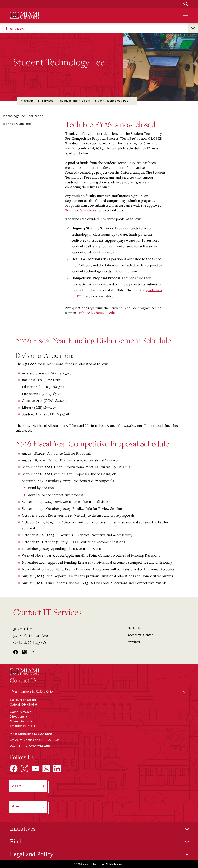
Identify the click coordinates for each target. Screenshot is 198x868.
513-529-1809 (42, 734)
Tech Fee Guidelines (81, 210)
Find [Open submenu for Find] (16, 841)
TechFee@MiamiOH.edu (96, 313)
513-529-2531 (49, 740)
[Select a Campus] (99, 692)
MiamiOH (27, 101)
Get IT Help (135, 628)
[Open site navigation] (185, 15)
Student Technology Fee (112, 101)
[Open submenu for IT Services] (193, 28)
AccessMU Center (140, 635)
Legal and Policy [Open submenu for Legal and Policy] (32, 854)
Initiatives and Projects (74, 101)
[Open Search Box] (186, 4)
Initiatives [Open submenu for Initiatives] (23, 829)
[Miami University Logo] (25, 15)
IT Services (14, 28)
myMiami (134, 642)
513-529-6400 (40, 746)
